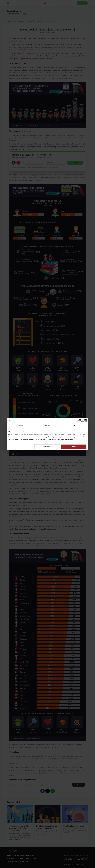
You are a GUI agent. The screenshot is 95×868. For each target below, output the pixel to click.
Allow (74, 447)
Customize (47, 447)
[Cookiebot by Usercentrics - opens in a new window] (79, 420)
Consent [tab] (21, 426)
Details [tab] (48, 426)
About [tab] (75, 426)
